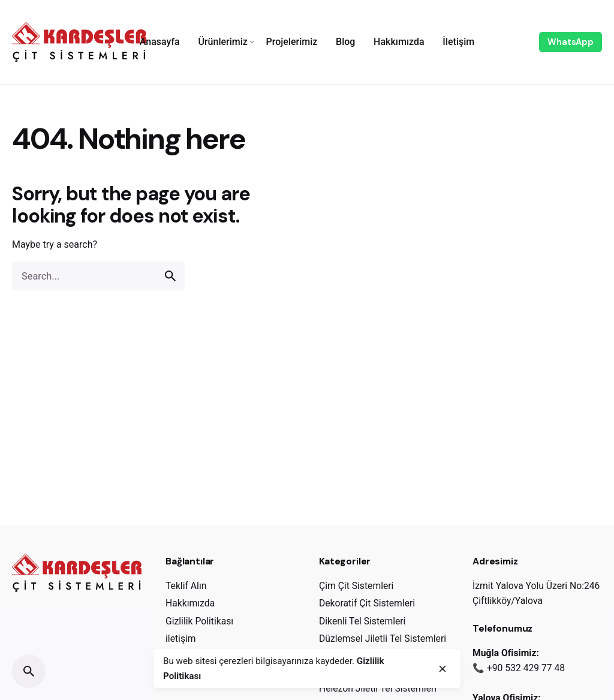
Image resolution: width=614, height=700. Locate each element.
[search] (170, 276)
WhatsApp (571, 42)
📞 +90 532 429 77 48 (519, 668)
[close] (443, 669)
